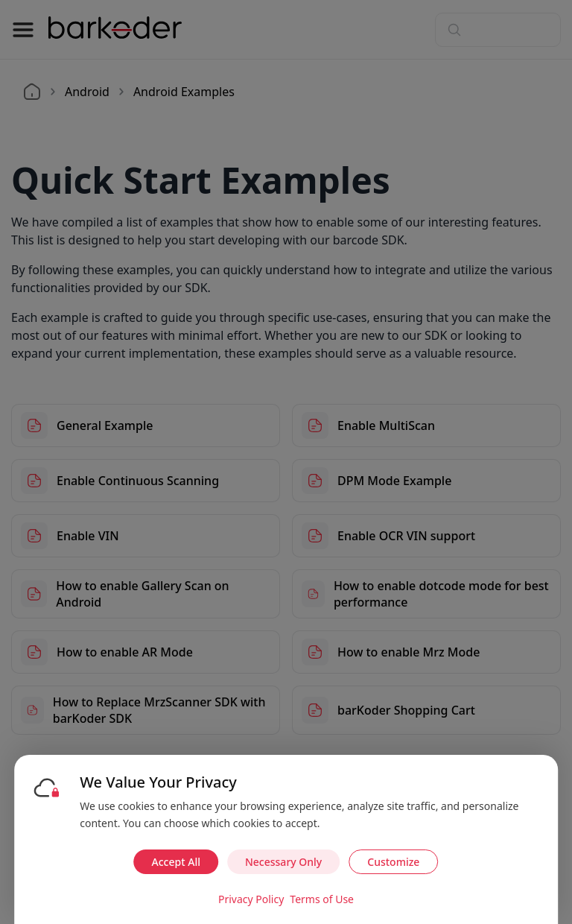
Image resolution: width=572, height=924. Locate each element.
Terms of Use (322, 899)
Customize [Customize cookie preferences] (393, 862)
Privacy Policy (251, 899)
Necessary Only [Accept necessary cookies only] (283, 862)
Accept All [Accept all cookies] (176, 862)
